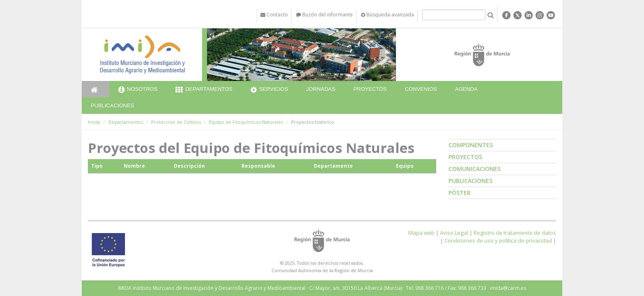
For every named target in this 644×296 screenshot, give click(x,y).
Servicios (269, 90)
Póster (460, 193)
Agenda (466, 89)
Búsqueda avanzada (388, 15)
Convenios (421, 89)
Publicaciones (112, 105)
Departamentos (204, 90)
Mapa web (421, 233)
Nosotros (138, 90)
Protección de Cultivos (176, 122)
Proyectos (370, 89)
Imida (94, 122)
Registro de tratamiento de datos (515, 233)
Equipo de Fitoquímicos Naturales (246, 122)
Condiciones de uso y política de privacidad (498, 240)
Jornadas (321, 89)
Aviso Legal (454, 233)
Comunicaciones (475, 169)
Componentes (471, 145)
